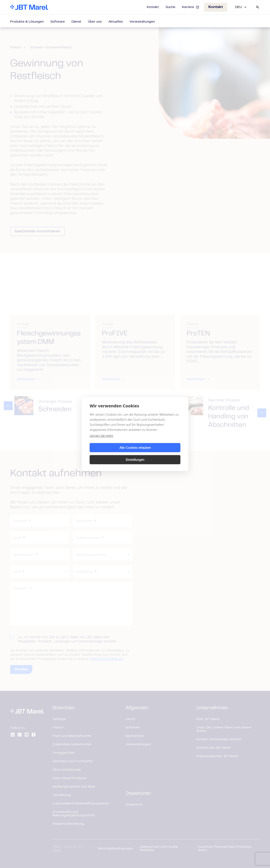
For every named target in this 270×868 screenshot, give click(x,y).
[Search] (258, 7)
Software (58, 22)
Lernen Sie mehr (101, 442)
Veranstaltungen (142, 22)
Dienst (76, 22)
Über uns (95, 22)
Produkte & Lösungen (27, 22)
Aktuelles (116, 22)
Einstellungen (158, 454)
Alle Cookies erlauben (112, 454)
